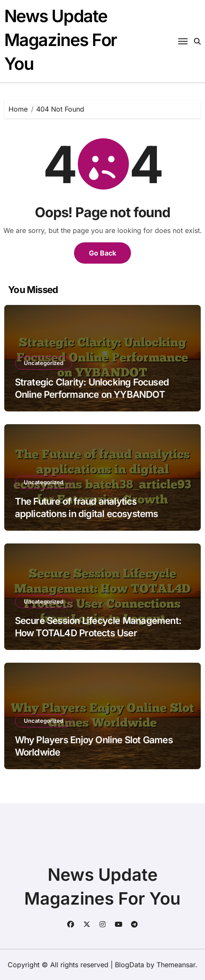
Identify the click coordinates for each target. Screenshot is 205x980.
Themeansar (176, 965)
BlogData (130, 965)
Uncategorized (44, 363)
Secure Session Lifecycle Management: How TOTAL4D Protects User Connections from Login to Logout (98, 633)
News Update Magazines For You (61, 40)
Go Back (102, 253)
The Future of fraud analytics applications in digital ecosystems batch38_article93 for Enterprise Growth (100, 513)
